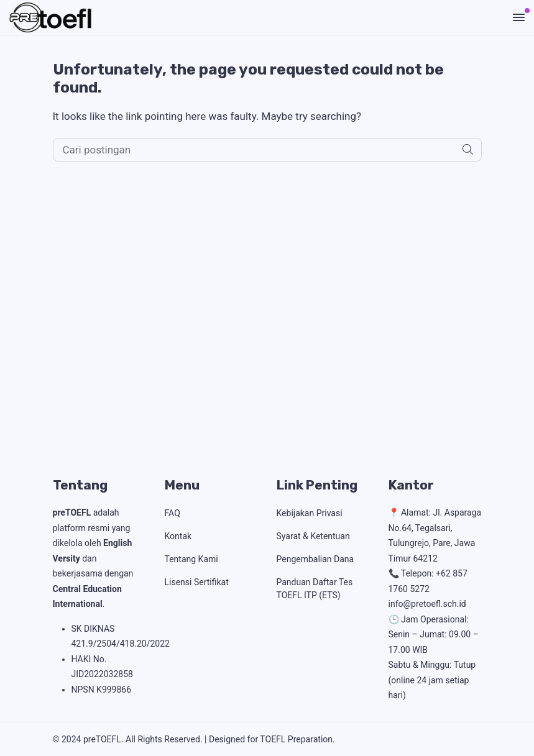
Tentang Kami (191, 559)
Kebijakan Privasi (310, 513)
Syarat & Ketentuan (313, 536)
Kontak (178, 536)
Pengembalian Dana (315, 559)
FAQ (173, 513)
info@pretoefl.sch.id (427, 604)
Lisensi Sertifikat (197, 582)
